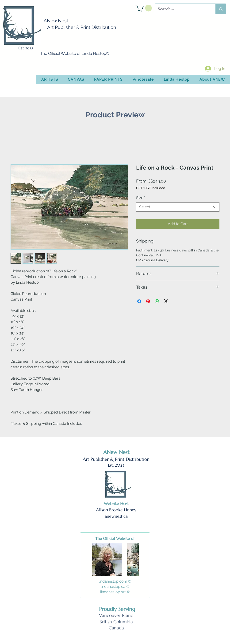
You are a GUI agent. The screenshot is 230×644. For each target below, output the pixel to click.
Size (141, 198)
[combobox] (178, 207)
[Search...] (182, 9)
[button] (144, 8)
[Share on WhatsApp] (157, 301)
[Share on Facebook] (139, 301)
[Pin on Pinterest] (148, 301)
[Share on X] (166, 301)
